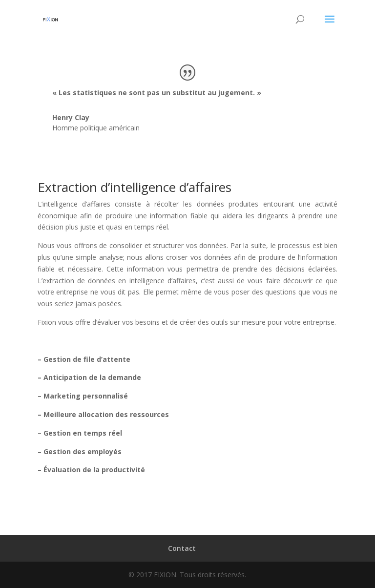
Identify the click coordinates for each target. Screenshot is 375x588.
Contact (182, 548)
